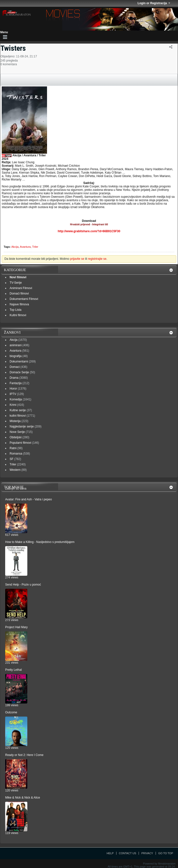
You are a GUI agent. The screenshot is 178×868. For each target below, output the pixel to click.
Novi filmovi (18, 277)
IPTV (13, 394)
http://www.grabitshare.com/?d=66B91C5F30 (89, 231)
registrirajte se (97, 259)
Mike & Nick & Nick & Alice (23, 798)
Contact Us (128, 853)
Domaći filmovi (19, 294)
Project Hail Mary (16, 627)
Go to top (166, 853)
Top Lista (16, 310)
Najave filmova (19, 304)
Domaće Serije (19, 372)
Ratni (13, 448)
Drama (14, 378)
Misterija (15, 421)
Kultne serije (18, 410)
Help (110, 853)
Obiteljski (16, 437)
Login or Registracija (154, 3)
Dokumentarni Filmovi (24, 299)
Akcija (15, 247)
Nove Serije (17, 432)
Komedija (16, 399)
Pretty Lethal (13, 670)
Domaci (15, 367)
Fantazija (16, 383)
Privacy (147, 853)
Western (15, 470)
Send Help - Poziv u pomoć (23, 585)
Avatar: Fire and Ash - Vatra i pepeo (29, 499)
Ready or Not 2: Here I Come (24, 755)
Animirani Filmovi (21, 288)
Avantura (25, 247)
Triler (35, 247)
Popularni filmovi (20, 443)
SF (11, 459)
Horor (13, 389)
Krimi (13, 405)
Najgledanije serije (22, 426)
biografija (16, 356)
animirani (16, 345)
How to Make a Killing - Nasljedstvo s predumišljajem (40, 542)
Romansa (16, 454)
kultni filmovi (18, 416)
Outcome (11, 712)
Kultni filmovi (18, 315)
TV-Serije (16, 283)
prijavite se (77, 259)
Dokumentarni (19, 361)
